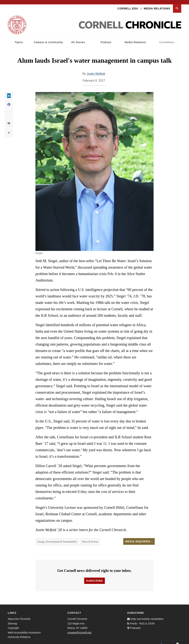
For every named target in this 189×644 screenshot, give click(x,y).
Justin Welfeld (96, 70)
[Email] (178, 640)
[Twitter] (169, 640)
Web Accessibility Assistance (24, 629)
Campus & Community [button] (48, 39)
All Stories (78, 39)
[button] (177, 5)
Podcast (106, 39)
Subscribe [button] (94, 577)
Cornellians (167, 39)
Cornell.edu (128, 5)
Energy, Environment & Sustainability (57, 538)
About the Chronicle (19, 615)
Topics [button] (19, 39)
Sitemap (12, 620)
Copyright (13, 624)
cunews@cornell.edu (79, 629)
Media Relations (157, 5)
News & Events (90, 538)
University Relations (19, 633)
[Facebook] (161, 640)
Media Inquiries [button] (139, 538)
